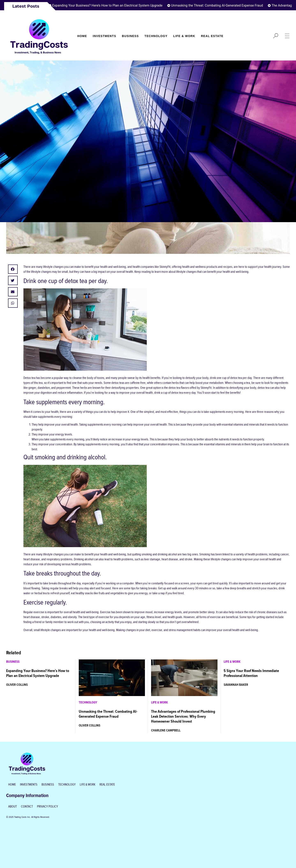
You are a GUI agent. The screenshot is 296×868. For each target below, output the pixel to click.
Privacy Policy (47, 807)
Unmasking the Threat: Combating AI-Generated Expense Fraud (219, 5)
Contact (27, 807)
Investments (104, 36)
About (13, 807)
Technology (156, 36)
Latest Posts (26, 6)
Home (82, 36)
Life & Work (184, 36)
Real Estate (212, 36)
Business (130, 36)
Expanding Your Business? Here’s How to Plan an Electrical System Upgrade (109, 5)
